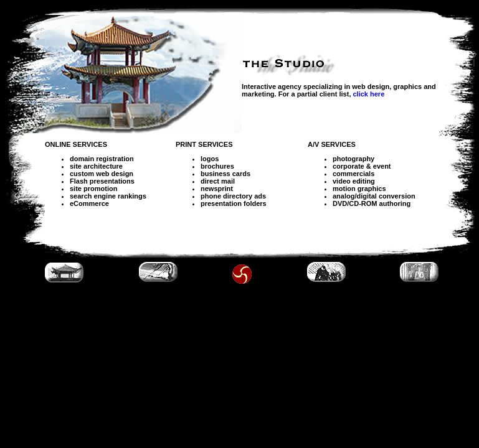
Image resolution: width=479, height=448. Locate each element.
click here (369, 94)
